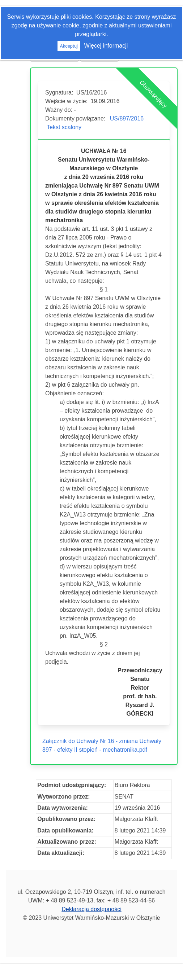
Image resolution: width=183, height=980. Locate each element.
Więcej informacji (106, 46)
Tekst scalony (64, 127)
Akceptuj (69, 46)
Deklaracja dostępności (91, 909)
